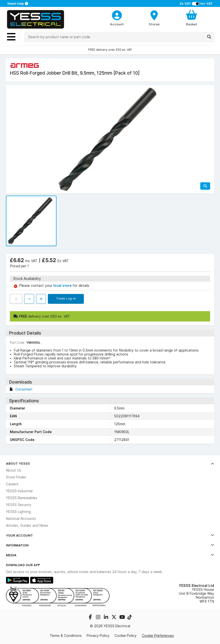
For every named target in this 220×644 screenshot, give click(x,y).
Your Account (110, 535)
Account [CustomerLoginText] (117, 24)
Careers (12, 484)
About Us (14, 470)
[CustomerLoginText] (117, 15)
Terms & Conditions (66, 636)
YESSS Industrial (19, 491)
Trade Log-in (66, 298)
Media (110, 555)
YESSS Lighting (18, 512)
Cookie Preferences (158, 636)
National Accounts (21, 519)
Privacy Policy (98, 636)
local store (63, 286)
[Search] (209, 37)
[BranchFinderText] (154, 18)
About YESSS (110, 463)
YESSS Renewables (22, 498)
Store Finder (16, 477)
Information (110, 545)
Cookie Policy (126, 636)
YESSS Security (19, 505)
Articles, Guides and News (27, 525)
